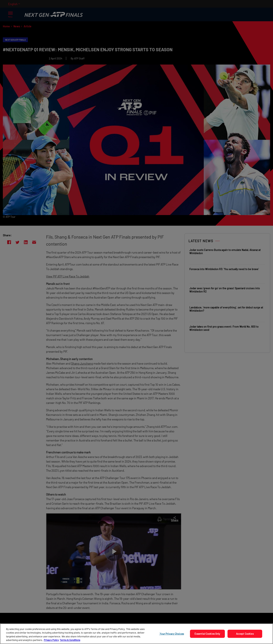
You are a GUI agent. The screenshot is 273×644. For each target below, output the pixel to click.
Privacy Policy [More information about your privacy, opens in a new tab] (51, 640)
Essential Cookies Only (207, 634)
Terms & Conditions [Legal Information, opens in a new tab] (70, 640)
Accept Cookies (245, 634)
